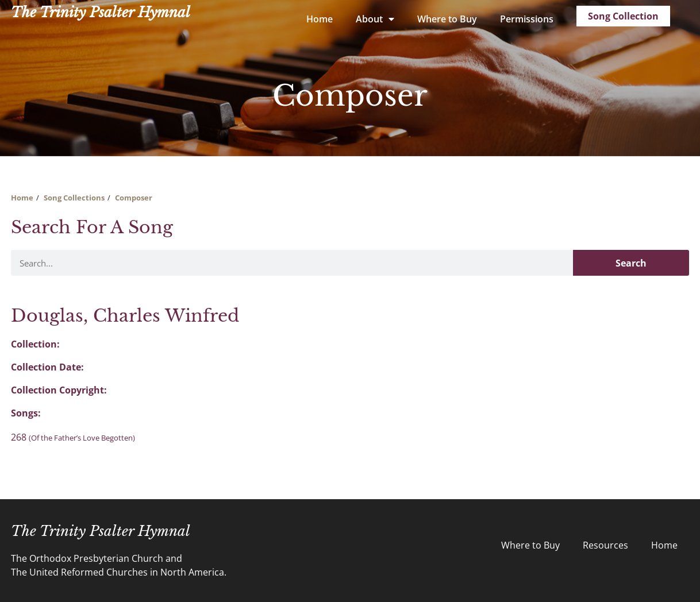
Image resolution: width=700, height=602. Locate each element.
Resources (605, 545)
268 (73, 437)
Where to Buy (447, 19)
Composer (134, 198)
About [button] (375, 19)
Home (320, 19)
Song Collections (74, 198)
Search (631, 263)
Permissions (527, 19)
